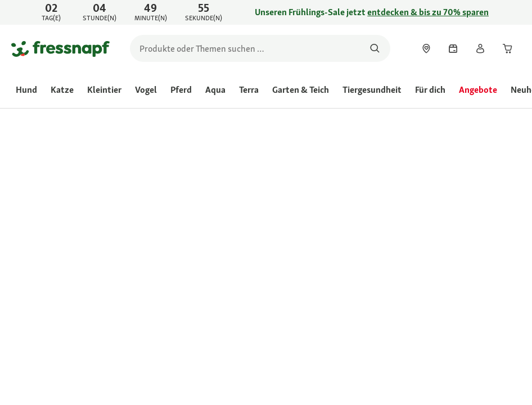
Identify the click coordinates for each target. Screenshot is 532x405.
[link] (266, 12)
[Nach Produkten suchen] (375, 48)
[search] (260, 48)
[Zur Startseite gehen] (60, 48)
